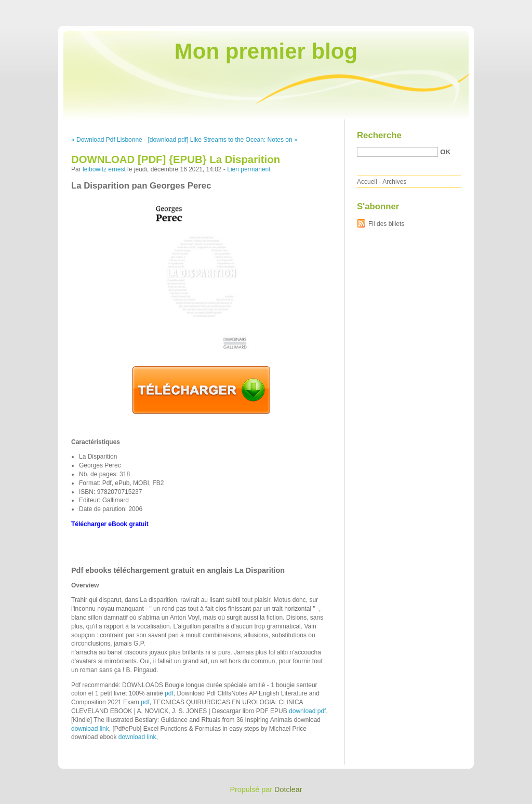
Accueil (367, 182)
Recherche (379, 135)
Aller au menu (450, 7)
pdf (169, 693)
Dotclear (288, 789)
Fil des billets (386, 224)
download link (90, 729)
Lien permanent (249, 169)
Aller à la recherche (502, 7)
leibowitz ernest (104, 169)
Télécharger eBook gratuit (110, 524)
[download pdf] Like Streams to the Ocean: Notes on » (222, 140)
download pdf (307, 711)
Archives (394, 182)
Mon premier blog (266, 51)
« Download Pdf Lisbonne (107, 140)
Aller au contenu (404, 7)
